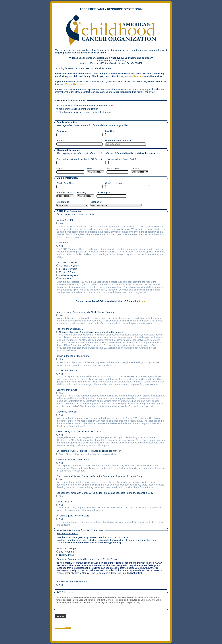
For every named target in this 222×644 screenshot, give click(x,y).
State (89, 168)
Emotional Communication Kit (72, 582)
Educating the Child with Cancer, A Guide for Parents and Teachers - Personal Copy (99, 476)
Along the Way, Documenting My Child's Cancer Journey (85, 312)
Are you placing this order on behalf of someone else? (84, 106)
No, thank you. (67, 279)
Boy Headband (67, 552)
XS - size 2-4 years (69, 266)
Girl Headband (67, 555)
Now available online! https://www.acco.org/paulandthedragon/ (91, 332)
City (58, 168)
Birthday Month (64, 192)
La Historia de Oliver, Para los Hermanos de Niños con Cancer (88, 451)
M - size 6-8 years (68, 272)
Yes (61, 223)
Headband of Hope (66, 548)
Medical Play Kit (65, 220)
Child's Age (103, 192)
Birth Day (81, 192)
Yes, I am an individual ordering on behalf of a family (86, 112)
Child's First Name (66, 183)
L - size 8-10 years (69, 275)
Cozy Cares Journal (67, 371)
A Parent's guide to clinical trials (73, 516)
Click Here (138, 76)
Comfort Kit (63, 243)
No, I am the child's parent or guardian (79, 109)
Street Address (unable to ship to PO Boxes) (79, 159)
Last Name (111, 131)
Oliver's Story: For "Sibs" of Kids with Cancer (79, 432)
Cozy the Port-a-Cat (67, 390)
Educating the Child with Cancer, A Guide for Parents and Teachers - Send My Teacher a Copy (105, 493)
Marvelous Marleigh (67, 412)
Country (135, 168)
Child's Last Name (114, 183)
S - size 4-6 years (68, 269)
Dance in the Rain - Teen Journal (73, 356)
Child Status (63, 202)
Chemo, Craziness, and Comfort (73, 460)
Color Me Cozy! (64, 502)
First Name (62, 131)
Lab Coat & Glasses (67, 262)
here (143, 301)
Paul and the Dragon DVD (70, 329)
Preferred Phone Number (118, 141)
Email (59, 141)
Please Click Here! (75, 84)
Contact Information (63, 628)
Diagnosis (96, 202)
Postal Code (113, 168)
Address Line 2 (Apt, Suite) (122, 159)
